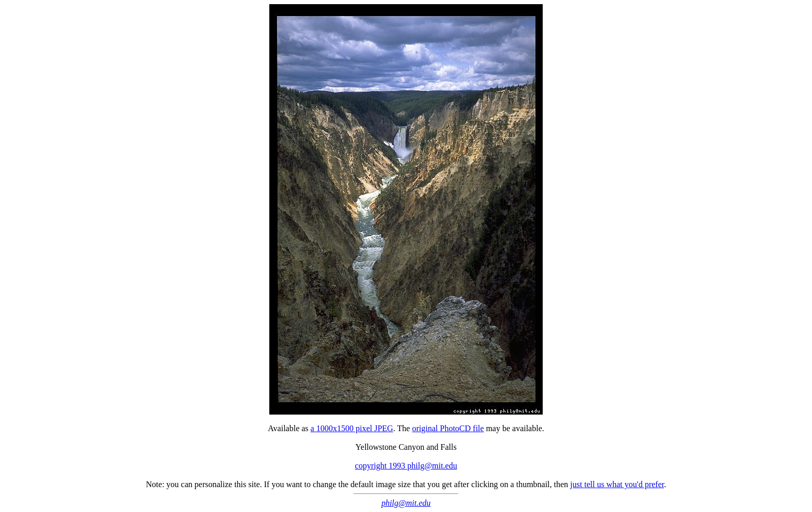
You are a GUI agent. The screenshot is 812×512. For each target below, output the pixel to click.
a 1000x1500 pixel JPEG (352, 428)
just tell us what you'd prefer (617, 484)
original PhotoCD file (448, 428)
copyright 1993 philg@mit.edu (406, 466)
